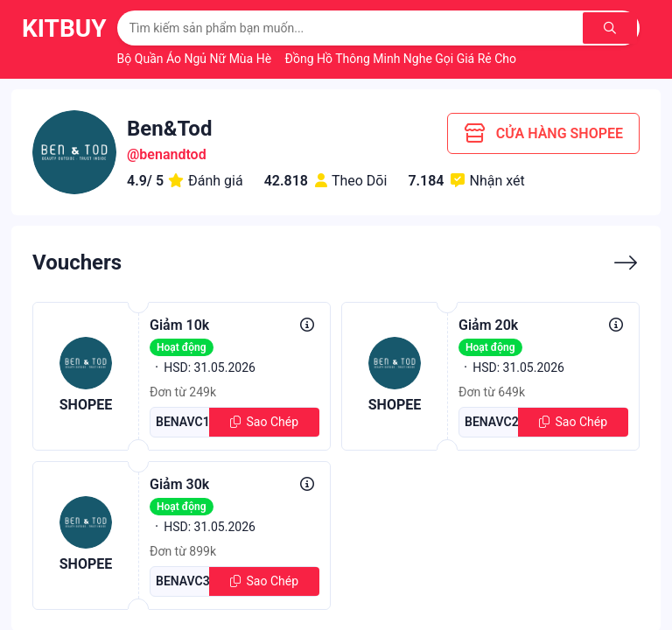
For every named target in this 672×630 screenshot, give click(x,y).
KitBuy (64, 28)
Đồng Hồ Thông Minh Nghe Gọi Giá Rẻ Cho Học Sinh (428, 59)
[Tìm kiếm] (611, 28)
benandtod (172, 154)
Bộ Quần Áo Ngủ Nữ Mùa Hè (196, 59)
